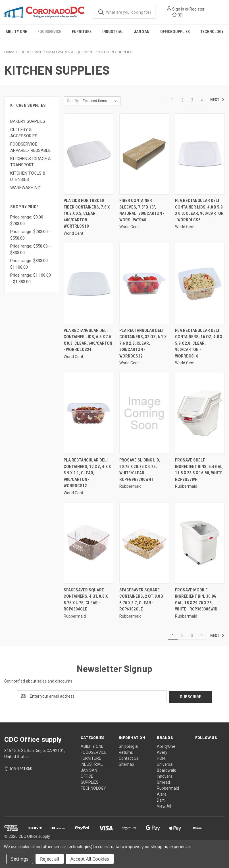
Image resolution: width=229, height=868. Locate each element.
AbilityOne (166, 746)
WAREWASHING (25, 188)
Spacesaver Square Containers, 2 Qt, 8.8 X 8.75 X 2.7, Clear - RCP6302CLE (141, 600)
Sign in (178, 9)
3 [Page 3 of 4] (192, 100)
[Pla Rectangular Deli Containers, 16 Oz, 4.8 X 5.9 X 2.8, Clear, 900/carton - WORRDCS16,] (200, 284)
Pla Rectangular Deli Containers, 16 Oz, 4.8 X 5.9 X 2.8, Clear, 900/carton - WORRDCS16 (199, 343)
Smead (163, 782)
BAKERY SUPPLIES (28, 121)
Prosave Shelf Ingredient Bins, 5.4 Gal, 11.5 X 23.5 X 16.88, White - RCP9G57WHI (200, 470)
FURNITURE (82, 32)
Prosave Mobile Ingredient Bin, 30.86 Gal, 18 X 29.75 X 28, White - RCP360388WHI (196, 600)
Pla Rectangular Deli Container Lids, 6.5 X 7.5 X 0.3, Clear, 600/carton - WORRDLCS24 (88, 340)
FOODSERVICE (49, 32)
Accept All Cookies (90, 859)
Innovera (165, 776)
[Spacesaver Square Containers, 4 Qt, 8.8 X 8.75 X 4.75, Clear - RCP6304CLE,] (89, 543)
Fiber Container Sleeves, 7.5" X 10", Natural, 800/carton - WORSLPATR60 (142, 210)
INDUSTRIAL (113, 32)
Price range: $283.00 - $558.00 (30, 235)
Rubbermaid (168, 788)
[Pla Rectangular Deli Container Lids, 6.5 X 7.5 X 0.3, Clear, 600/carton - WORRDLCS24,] (89, 284)
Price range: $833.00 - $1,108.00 (30, 264)
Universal (165, 764)
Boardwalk (166, 770)
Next (217, 100)
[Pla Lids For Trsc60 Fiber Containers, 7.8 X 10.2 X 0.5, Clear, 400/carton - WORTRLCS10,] (89, 154)
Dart (161, 800)
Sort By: (73, 101)
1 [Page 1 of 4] (173, 100)
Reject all (50, 859)
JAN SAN (142, 32)
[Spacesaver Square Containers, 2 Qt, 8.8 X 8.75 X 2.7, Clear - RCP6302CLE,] (144, 543)
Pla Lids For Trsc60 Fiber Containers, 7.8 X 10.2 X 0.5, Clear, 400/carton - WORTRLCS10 (87, 213)
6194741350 (21, 768)
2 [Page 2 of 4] (182, 100)
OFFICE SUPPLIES (175, 32)
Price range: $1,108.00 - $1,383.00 (31, 278)
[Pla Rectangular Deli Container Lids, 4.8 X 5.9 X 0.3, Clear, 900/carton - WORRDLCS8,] (200, 154)
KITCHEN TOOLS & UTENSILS (28, 176)
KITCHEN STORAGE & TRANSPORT (31, 162)
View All (164, 806)
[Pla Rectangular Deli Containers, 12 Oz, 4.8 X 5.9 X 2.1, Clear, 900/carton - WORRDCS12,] (89, 413)
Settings (20, 859)
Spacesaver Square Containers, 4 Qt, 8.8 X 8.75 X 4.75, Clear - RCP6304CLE (86, 600)
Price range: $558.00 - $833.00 (30, 249)
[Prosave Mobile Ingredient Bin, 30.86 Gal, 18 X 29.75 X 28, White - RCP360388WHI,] (200, 543)
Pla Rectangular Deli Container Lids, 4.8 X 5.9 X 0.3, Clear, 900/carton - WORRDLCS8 (199, 210)
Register (197, 9)
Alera (162, 794)
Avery (162, 752)
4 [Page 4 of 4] (202, 100)
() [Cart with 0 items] (178, 15)
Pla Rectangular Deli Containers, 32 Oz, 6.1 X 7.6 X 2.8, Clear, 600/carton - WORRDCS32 (143, 343)
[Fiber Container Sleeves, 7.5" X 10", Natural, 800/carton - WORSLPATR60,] (144, 154)
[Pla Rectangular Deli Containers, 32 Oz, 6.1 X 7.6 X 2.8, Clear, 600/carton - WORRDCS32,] (144, 284)
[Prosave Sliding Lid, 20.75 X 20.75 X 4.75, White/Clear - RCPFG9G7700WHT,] (144, 413)
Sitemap (126, 764)
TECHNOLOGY (93, 788)
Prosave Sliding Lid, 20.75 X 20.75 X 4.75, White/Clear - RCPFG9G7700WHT (140, 470)
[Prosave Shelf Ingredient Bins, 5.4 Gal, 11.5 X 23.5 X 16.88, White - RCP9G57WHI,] (200, 413)
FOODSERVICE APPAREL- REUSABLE (30, 147)
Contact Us (129, 758)
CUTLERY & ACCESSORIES (24, 133)
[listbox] (101, 101)
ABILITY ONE (16, 32)
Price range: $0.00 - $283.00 (28, 220)
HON (161, 758)
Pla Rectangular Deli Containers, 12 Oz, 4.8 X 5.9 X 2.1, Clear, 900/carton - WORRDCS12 (87, 473)
